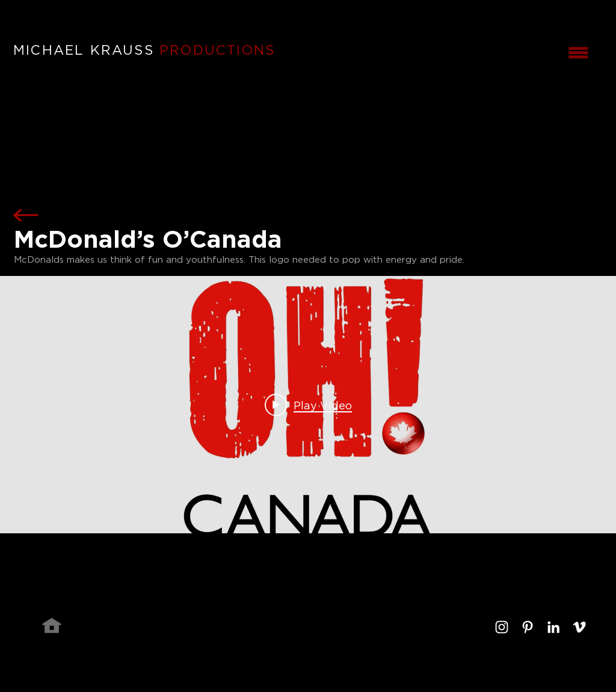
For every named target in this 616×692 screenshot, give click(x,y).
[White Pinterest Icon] (528, 627)
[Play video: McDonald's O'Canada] (308, 405)
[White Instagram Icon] (502, 627)
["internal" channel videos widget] (308, 405)
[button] (578, 52)
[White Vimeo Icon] (579, 627)
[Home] (52, 625)
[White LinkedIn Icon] (553, 627)
